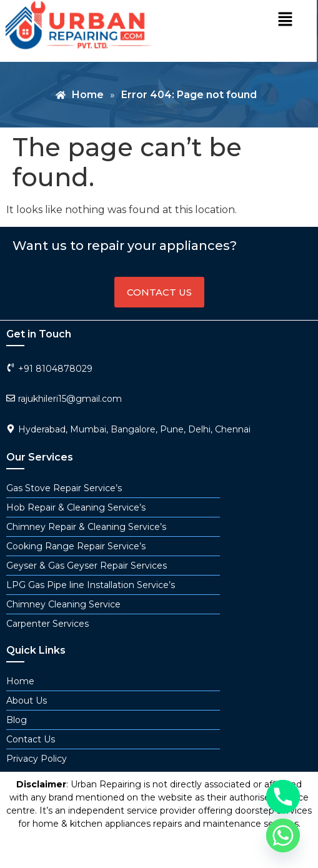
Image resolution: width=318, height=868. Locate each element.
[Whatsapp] (283, 836)
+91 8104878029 (55, 369)
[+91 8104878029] (11, 367)
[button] (285, 20)
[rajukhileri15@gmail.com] (11, 398)
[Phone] (283, 797)
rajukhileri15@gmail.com (70, 399)
